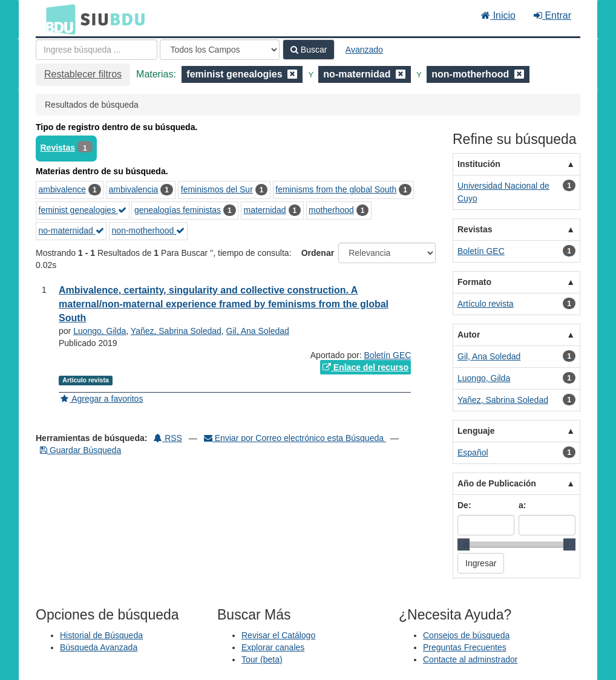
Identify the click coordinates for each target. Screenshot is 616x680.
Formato (474, 282)
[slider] (464, 544)
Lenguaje (476, 431)
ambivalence (63, 189)
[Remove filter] (292, 74)
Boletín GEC (388, 355)
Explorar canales (273, 647)
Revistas (58, 148)
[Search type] (220, 50)
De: (464, 505)
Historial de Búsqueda (101, 635)
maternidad (265, 210)
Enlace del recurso (365, 367)
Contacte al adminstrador (470, 659)
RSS (168, 438)
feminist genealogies (83, 210)
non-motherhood (149, 230)
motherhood (331, 210)
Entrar (552, 15)
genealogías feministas (178, 210)
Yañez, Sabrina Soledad (176, 331)
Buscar (309, 50)
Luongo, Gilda (100, 331)
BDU (57, 19)
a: (522, 505)
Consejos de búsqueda (466, 635)
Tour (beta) (262, 659)
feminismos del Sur (217, 189)
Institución (479, 164)
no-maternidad (71, 230)
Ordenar (318, 253)
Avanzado (364, 50)
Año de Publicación (497, 483)
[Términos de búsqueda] (97, 50)
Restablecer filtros (83, 74)
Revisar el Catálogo (278, 635)
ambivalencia (134, 189)
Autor (469, 335)
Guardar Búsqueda (80, 450)
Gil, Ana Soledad (258, 331)
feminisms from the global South (336, 189)
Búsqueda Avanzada (99, 647)
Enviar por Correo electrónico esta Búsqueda (295, 438)
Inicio (498, 15)
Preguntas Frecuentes (465, 647)
